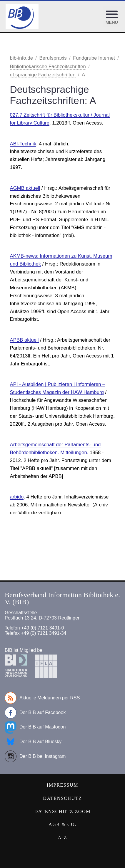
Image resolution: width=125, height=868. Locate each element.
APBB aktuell (24, 340)
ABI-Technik (23, 144)
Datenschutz (62, 798)
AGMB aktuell (25, 188)
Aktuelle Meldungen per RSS (42, 698)
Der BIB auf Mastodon (35, 727)
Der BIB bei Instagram (35, 756)
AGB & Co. (62, 824)
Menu (112, 22)
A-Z (62, 838)
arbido (17, 497)
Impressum (62, 785)
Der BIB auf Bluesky (33, 742)
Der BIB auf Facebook (35, 713)
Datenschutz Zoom (62, 811)
